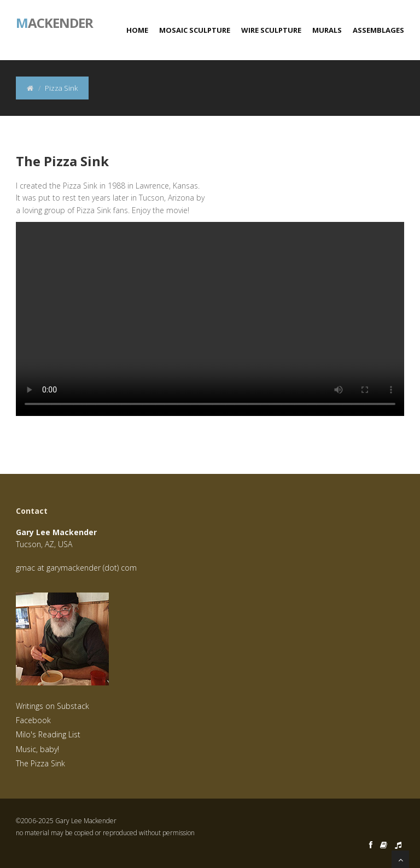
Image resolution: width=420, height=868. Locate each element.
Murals (327, 30)
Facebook (33, 720)
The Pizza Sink (40, 763)
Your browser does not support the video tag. (210, 319)
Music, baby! (37, 749)
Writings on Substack (52, 706)
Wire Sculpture (271, 30)
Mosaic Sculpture (195, 30)
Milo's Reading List (48, 734)
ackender (54, 22)
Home (137, 30)
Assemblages (378, 30)
